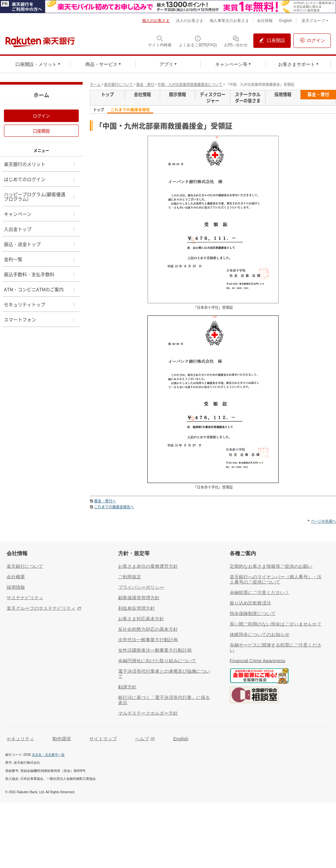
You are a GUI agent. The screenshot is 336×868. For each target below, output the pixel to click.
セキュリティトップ (40, 304)
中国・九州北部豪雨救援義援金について (190, 84)
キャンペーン (40, 214)
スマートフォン (40, 319)
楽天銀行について (118, 84)
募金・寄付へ (105, 501)
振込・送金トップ (40, 244)
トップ (99, 110)
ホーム (95, 84)
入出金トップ (40, 229)
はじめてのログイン (40, 179)
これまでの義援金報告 (130, 110)
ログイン (41, 116)
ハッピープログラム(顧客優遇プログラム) (40, 196)
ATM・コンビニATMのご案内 (40, 289)
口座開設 (41, 131)
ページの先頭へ (323, 521)
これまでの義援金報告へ (114, 507)
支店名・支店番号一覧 (48, 755)
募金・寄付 (145, 84)
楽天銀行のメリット (40, 164)
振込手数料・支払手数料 (40, 274)
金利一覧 (40, 259)
